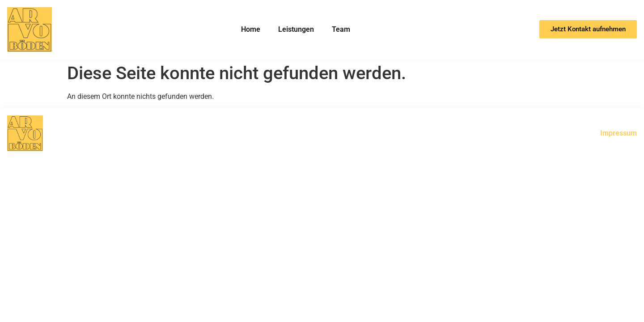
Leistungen (296, 29)
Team (341, 29)
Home (251, 29)
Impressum (619, 133)
